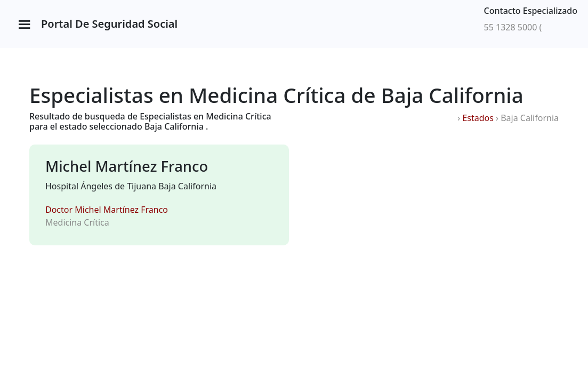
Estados (478, 118)
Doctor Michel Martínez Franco (107, 210)
